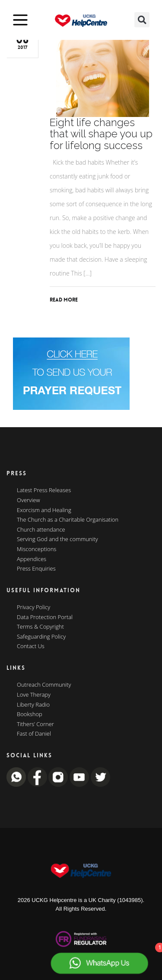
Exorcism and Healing (44, 510)
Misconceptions (37, 549)
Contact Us (31, 646)
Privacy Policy (33, 607)
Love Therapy (34, 695)
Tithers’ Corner (35, 724)
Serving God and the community (57, 539)
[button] (142, 20)
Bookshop (30, 714)
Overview (29, 500)
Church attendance (41, 530)
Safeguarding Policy (41, 637)
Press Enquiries (36, 569)
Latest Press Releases (44, 490)
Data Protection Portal (45, 617)
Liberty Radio (33, 705)
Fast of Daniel (34, 734)
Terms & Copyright (40, 627)
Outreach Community (44, 685)
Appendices (32, 559)
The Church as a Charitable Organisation (68, 520)
